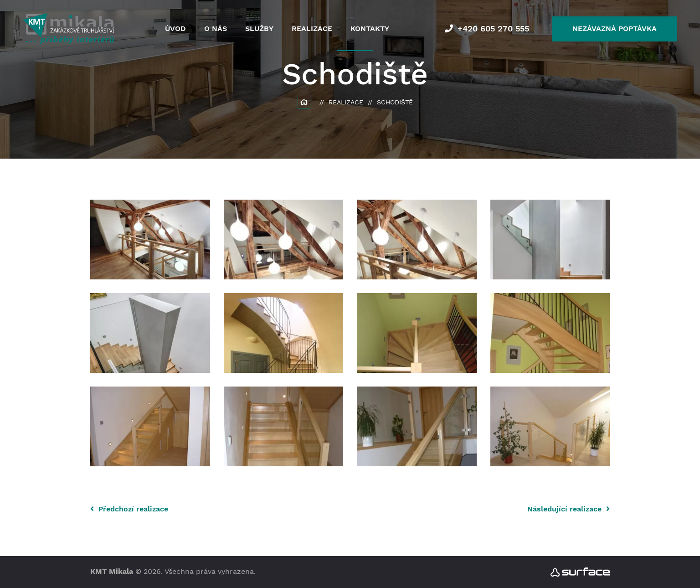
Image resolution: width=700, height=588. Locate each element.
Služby (259, 28)
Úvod (175, 28)
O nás (216, 28)
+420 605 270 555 (493, 28)
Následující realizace (569, 509)
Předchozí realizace (129, 509)
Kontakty (370, 28)
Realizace (312, 28)
